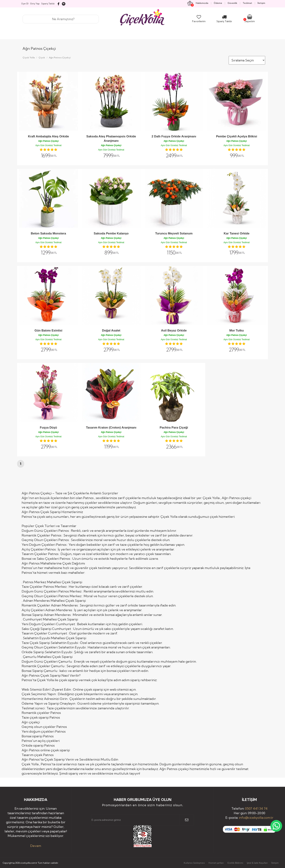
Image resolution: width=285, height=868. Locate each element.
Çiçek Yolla (29, 58)
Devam (36, 846)
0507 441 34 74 (256, 808)
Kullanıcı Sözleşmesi (194, 863)
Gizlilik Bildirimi (235, 863)
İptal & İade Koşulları (257, 863)
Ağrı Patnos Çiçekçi (60, 58)
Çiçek (42, 58)
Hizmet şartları (216, 863)
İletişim (275, 863)
